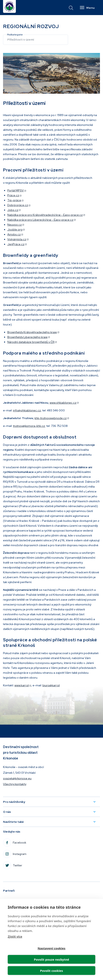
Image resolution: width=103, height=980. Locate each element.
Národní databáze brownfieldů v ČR (32, 342)
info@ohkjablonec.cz (27, 410)
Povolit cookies (51, 971)
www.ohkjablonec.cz (64, 403)
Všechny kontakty (15, 784)
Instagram (25, 855)
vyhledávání (71, 8)
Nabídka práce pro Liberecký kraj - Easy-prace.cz (41, 220)
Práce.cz (14, 195)
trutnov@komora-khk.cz (29, 426)
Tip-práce (15, 200)
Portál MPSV (17, 190)
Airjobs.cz (15, 234)
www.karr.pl (23, 685)
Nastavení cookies (51, 948)
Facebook (25, 844)
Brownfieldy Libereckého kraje (29, 337)
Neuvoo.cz (16, 225)
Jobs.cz (14, 210)
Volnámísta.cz (18, 239)
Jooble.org (16, 230)
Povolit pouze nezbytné (51, 959)
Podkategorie (15, 35)
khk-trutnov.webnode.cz (52, 418)
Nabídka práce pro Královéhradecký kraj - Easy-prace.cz (46, 215)
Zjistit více (15, 936)
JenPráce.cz (17, 244)
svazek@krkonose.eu (17, 778)
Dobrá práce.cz (19, 205)
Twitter (23, 866)
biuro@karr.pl (51, 685)
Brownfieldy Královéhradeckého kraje (33, 332)
